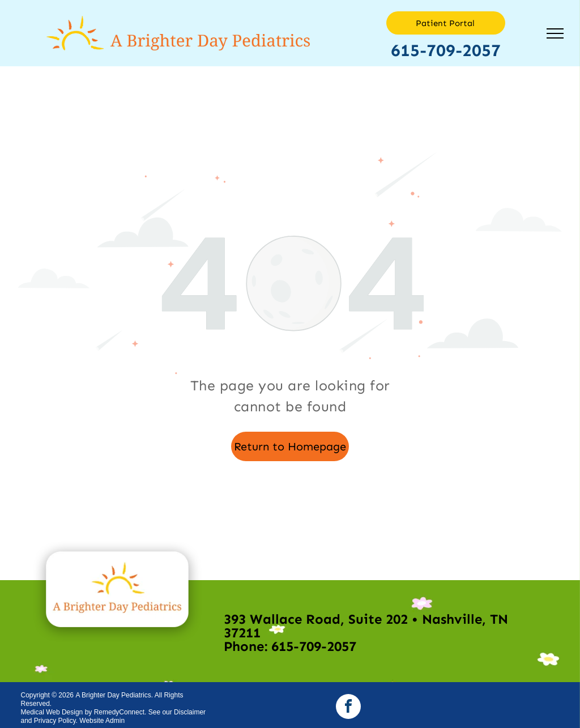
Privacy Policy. (56, 721)
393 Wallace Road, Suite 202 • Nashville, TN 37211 (366, 626)
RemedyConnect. (120, 712)
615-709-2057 (446, 50)
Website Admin (102, 721)
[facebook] (348, 708)
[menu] (555, 33)
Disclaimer (190, 712)
